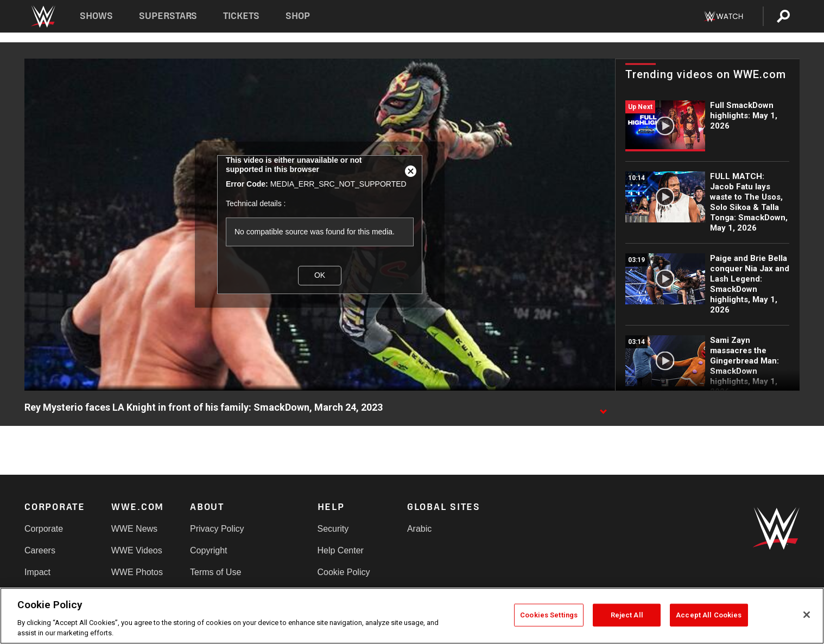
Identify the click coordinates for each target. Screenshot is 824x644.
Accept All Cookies (709, 615)
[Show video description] (603, 408)
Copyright (208, 550)
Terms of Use (215, 572)
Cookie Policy (344, 572)
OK (320, 275)
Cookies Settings (549, 615)
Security (333, 529)
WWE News (134, 529)
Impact (37, 572)
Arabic (419, 529)
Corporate (44, 529)
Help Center (341, 550)
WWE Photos (137, 572)
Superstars (168, 16)
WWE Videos (137, 550)
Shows (96, 16)
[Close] (807, 615)
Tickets (241, 16)
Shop (298, 16)
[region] (412, 616)
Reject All (627, 615)
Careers (40, 550)
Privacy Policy (217, 529)
